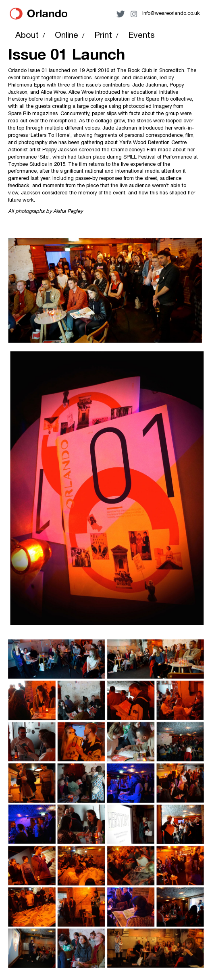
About (27, 36)
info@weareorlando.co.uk (171, 14)
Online (67, 36)
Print (103, 36)
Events (141, 36)
